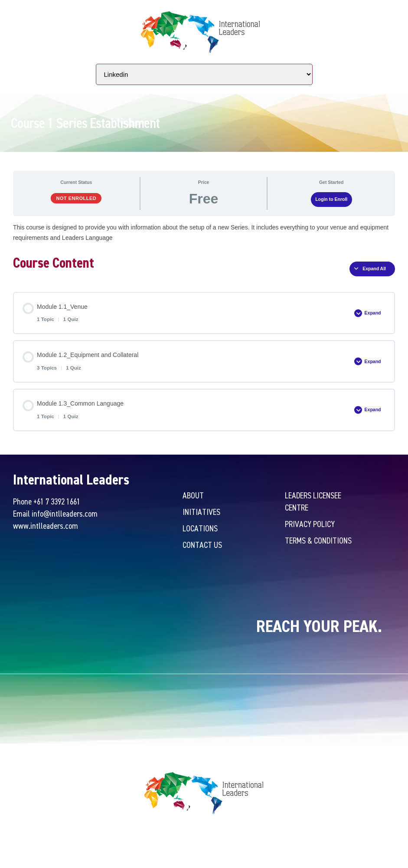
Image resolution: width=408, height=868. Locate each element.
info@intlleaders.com (65, 513)
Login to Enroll (331, 199)
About (193, 495)
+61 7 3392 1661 (57, 501)
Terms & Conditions (318, 540)
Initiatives (201, 512)
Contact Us (202, 545)
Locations (200, 528)
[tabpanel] (204, 233)
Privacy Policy (310, 524)
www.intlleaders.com (46, 526)
